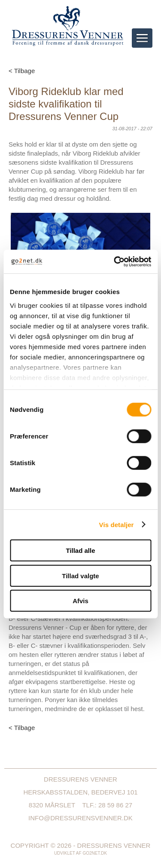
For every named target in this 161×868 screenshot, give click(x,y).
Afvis (80, 601)
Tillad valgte (80, 575)
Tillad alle (80, 551)
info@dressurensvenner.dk (80, 818)
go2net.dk (95, 853)
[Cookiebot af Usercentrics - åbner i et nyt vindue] (115, 261)
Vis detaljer (117, 524)
